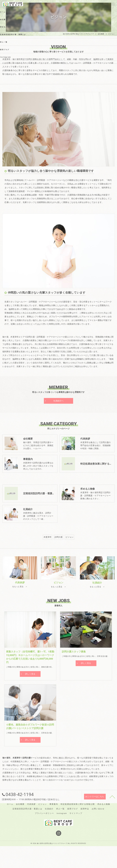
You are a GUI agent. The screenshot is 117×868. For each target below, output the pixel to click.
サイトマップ (76, 834)
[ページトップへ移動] (112, 818)
